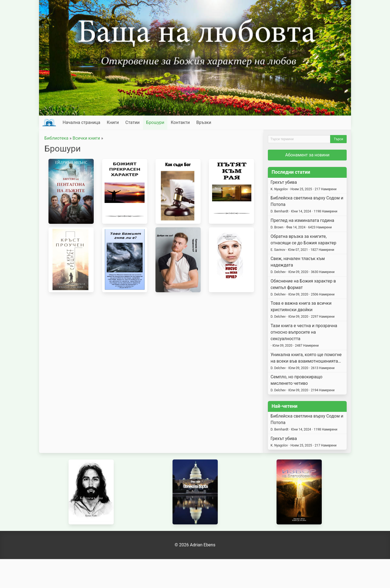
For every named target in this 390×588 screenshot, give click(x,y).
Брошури (155, 122)
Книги (113, 122)
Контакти (180, 122)
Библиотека (56, 138)
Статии (133, 122)
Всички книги (86, 138)
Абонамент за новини (307, 155)
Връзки (204, 122)
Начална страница (81, 122)
